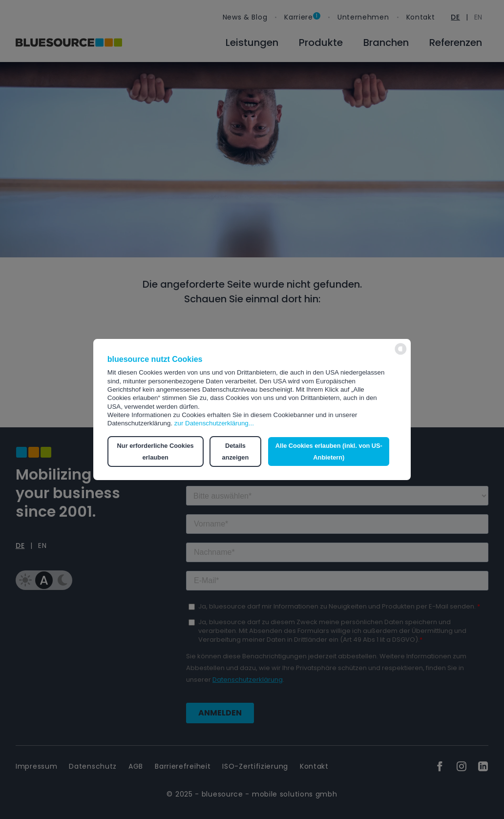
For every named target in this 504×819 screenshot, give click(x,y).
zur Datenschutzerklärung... (214, 423)
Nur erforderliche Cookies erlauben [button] (156, 451)
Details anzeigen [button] (235, 451)
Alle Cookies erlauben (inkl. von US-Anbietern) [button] (329, 451)
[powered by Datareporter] (401, 354)
